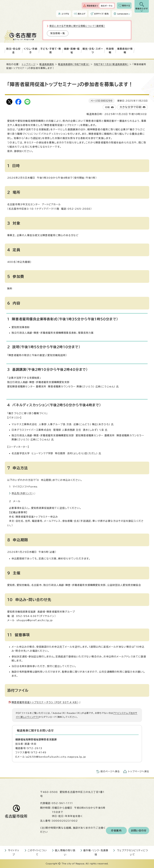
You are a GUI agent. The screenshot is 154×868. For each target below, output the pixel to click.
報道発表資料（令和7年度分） (74, 64)
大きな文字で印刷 (131, 107)
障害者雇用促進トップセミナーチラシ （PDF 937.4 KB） (46, 702)
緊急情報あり (92, 6)
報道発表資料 (47, 64)
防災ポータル (107, 6)
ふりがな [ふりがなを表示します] (65, 14)
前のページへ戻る (110, 771)
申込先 (23, 493)
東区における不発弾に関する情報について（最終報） (77, 26)
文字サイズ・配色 (101, 14)
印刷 (107, 107)
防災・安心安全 (13, 51)
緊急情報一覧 (58, 33)
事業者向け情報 (125, 51)
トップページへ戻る (139, 771)
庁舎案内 (116, 831)
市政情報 (110, 51)
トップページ (29, 64)
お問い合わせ (139, 831)
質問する (126, 6)
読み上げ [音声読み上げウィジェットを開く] (82, 14)
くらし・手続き (31, 51)
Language (123, 14)
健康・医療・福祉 (72, 51)
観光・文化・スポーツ (93, 51)
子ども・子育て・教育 (51, 51)
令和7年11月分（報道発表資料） (111, 64)
